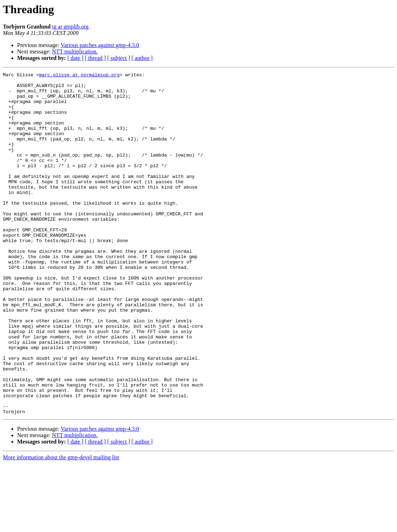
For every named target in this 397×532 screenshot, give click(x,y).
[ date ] (75, 58)
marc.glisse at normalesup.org (79, 76)
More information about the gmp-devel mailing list (61, 526)
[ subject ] (119, 58)
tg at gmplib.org (70, 27)
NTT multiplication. (75, 52)
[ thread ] (95, 58)
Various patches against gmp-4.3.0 (100, 45)
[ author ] (142, 58)
